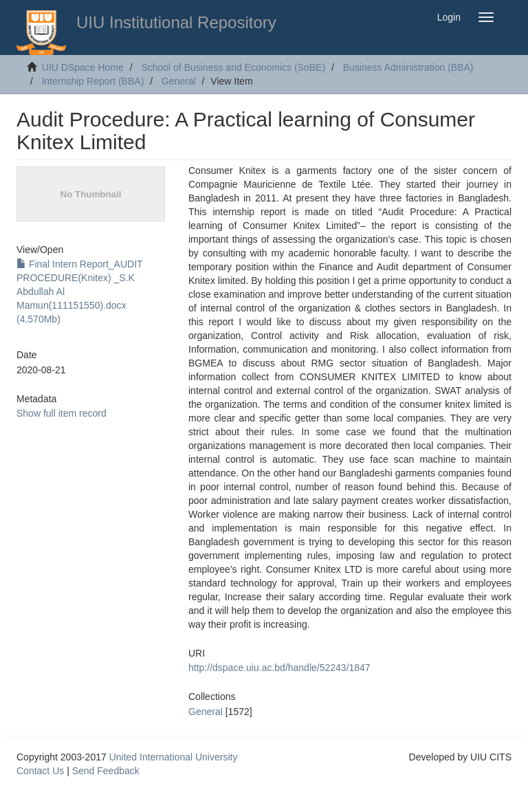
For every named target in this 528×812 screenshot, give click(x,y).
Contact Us (40, 771)
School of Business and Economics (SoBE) (233, 67)
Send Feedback (106, 771)
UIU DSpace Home (83, 67)
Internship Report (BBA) (93, 81)
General (179, 81)
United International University (174, 757)
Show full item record (62, 413)
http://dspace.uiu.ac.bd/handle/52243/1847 (279, 668)
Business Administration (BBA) (408, 67)
